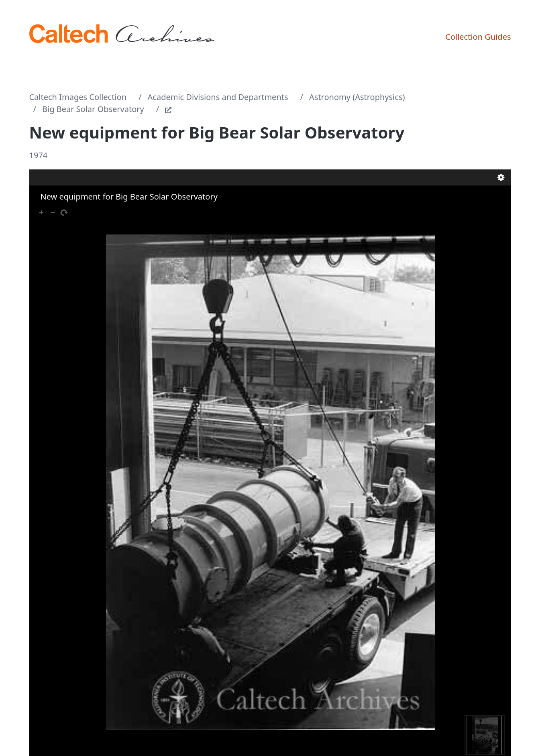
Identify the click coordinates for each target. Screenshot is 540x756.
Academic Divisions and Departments (218, 97)
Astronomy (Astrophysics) (357, 97)
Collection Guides (478, 37)
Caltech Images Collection (78, 97)
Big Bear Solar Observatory (93, 109)
